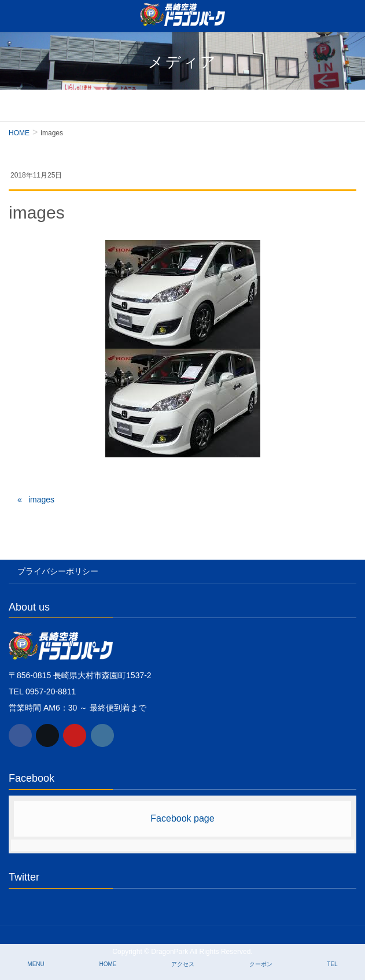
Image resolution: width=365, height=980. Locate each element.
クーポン (261, 964)
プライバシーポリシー (58, 571)
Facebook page (182, 818)
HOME (108, 964)
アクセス (183, 964)
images (41, 500)
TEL (332, 964)
